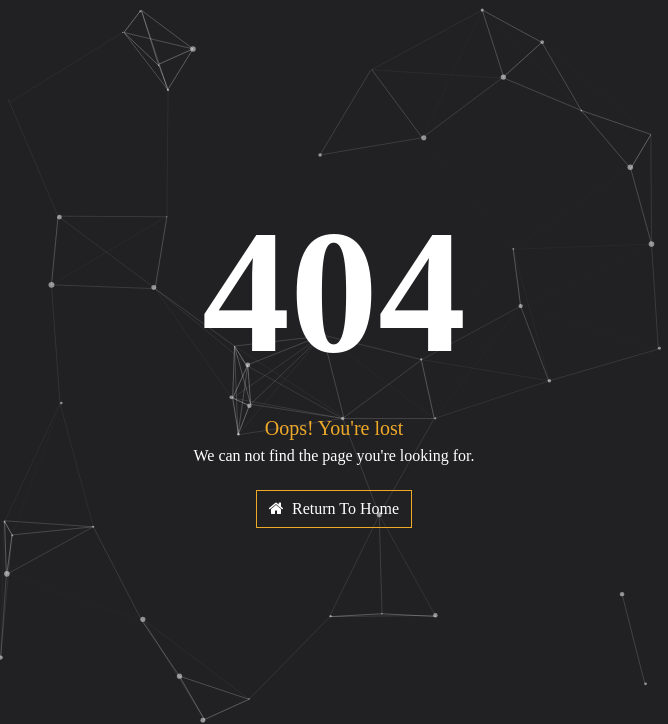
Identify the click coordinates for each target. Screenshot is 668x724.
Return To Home (334, 508)
